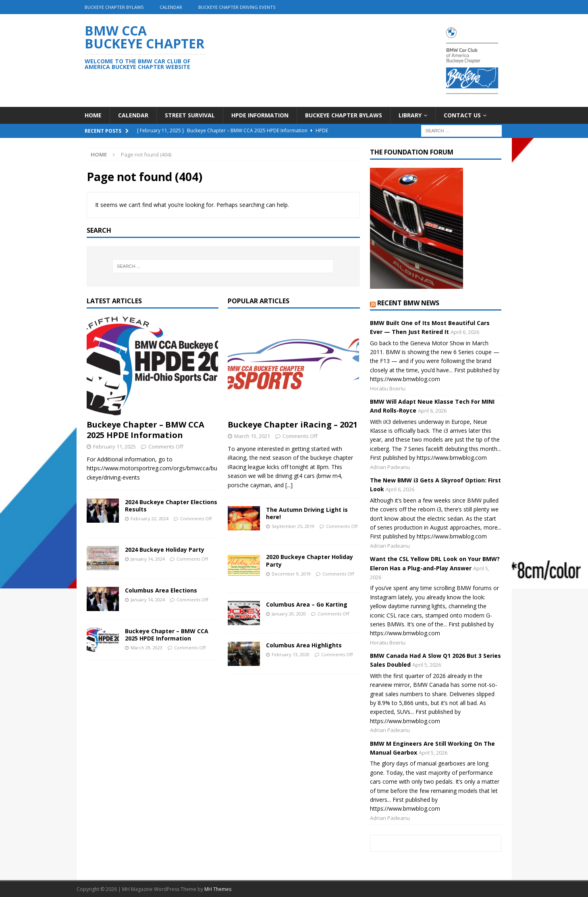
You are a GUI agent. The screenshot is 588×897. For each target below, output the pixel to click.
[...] (289, 485)
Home (93, 115)
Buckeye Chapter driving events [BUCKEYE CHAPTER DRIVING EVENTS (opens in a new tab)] (237, 7)
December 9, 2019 (291, 574)
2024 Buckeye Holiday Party (165, 550)
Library (410, 115)
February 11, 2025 (114, 446)
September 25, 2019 (293, 526)
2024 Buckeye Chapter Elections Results (171, 506)
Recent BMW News (408, 303)
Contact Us (462, 115)
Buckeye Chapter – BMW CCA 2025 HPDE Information (145, 430)
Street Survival (190, 115)
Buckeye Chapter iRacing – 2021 (293, 425)
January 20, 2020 (289, 614)
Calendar (171, 7)
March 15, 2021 (252, 436)
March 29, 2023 (146, 648)
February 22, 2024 (150, 518)
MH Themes (218, 889)
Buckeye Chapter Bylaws (114, 7)
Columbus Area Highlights (304, 645)
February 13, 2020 (291, 654)
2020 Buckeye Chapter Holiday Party (310, 560)
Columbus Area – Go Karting (307, 604)
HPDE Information (260, 115)
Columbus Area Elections (161, 590)
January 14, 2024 (148, 559)
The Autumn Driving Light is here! (307, 513)
